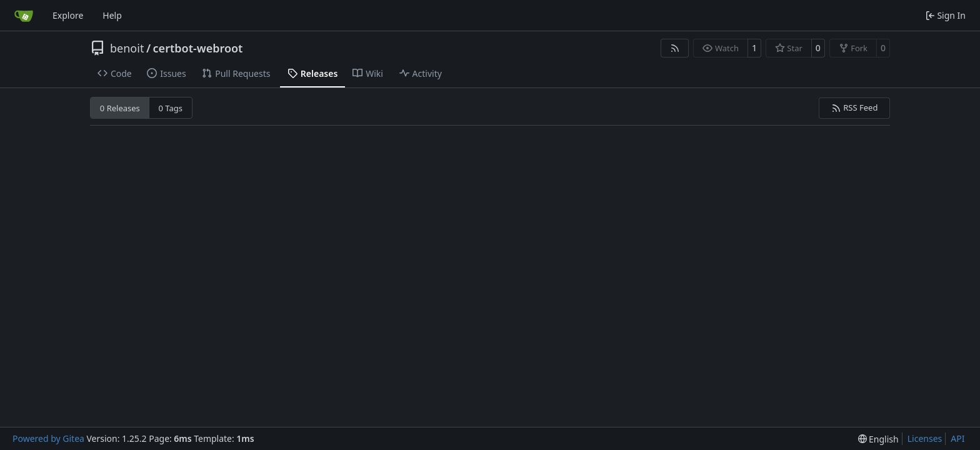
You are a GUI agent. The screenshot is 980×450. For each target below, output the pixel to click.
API (957, 438)
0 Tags (171, 108)
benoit (127, 48)
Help (112, 15)
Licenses (925, 438)
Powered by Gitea (48, 438)
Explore (68, 15)
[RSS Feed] (675, 48)
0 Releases (120, 108)
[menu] (878, 439)
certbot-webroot (198, 48)
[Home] (24, 16)
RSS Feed (855, 107)
